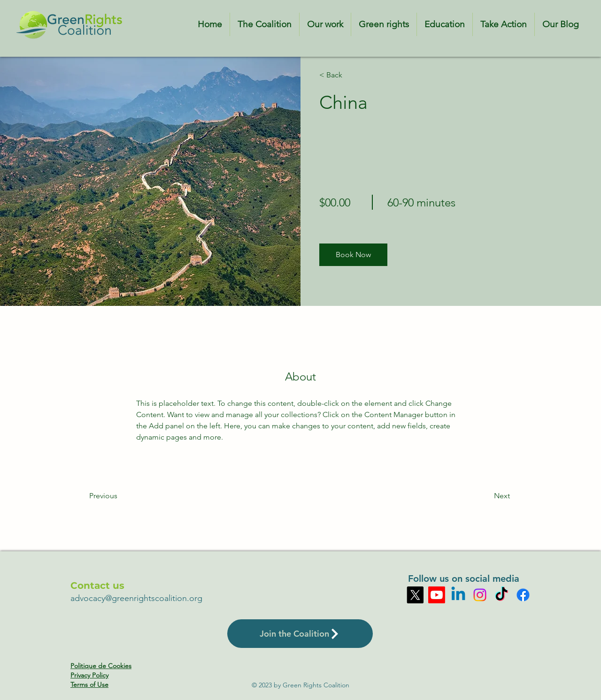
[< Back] (346, 75)
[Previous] (116, 496)
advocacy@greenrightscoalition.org (136, 598)
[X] (415, 595)
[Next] (484, 496)
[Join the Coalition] (300, 634)
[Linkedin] (458, 595)
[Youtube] (437, 595)
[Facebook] (523, 595)
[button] (353, 255)
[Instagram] (480, 595)
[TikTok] (501, 595)
